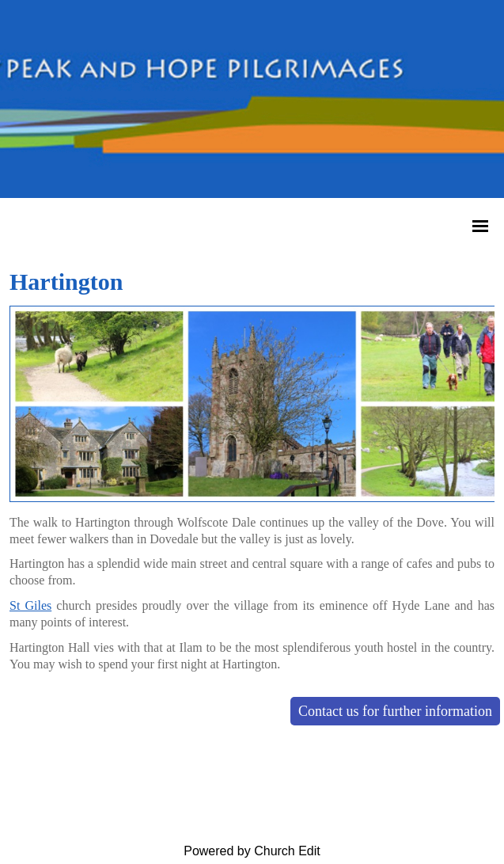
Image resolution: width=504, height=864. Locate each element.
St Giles (30, 605)
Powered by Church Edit (252, 851)
